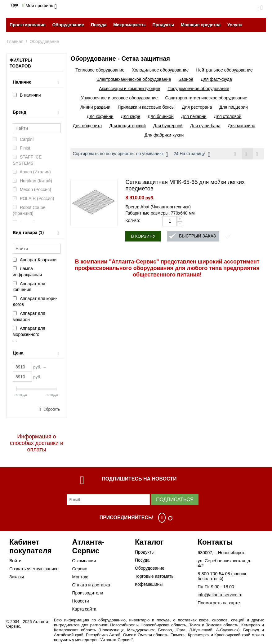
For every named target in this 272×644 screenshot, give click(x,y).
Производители (87, 593)
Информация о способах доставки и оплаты (37, 443)
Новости (80, 601)
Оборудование (68, 25)
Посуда (99, 25)
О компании (84, 561)
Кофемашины (149, 584)
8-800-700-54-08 (214, 574)
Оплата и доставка (91, 585)
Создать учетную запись (34, 569)
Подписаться (175, 500)
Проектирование (28, 25)
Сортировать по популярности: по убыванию (120, 154)
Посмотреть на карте (219, 603)
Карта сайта (84, 609)
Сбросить (52, 409)
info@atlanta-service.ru (220, 595)
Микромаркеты (129, 25)
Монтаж (80, 577)
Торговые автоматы (155, 576)
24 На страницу (192, 154)
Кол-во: (133, 221)
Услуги (235, 25)
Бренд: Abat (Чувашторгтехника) (158, 207)
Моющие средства (201, 25)
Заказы (17, 577)
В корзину (143, 237)
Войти (15, 561)
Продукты (163, 25)
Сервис (79, 569)
